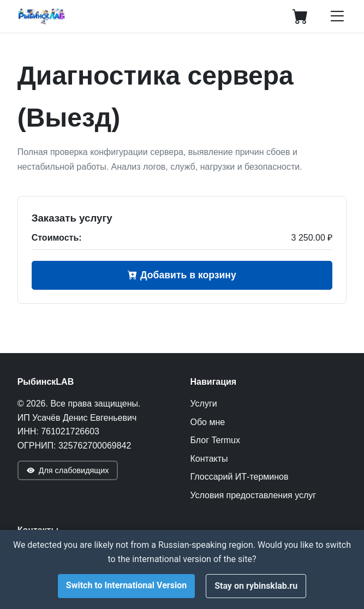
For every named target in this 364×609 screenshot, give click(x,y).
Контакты (209, 459)
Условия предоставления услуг (253, 495)
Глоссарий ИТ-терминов (240, 477)
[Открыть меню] (337, 16)
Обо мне (208, 422)
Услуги (204, 404)
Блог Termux (215, 440)
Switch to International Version (126, 585)
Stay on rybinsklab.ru (256, 586)
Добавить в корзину (182, 275)
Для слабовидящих (68, 470)
